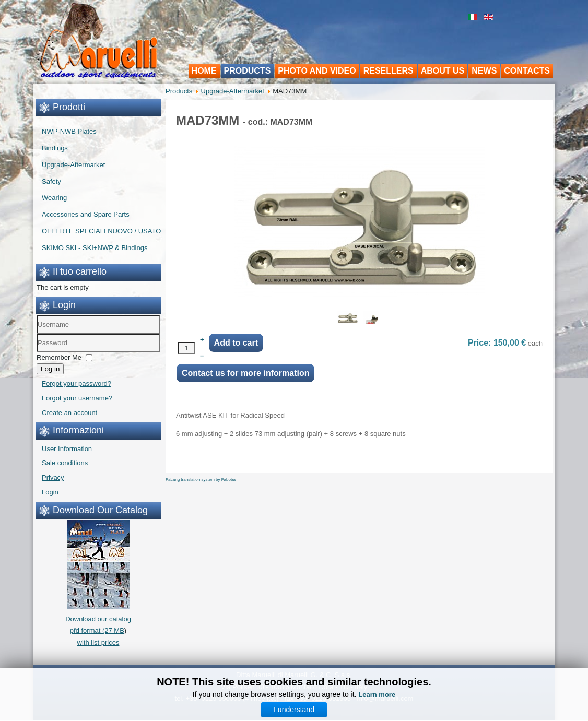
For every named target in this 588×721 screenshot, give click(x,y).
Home (204, 71)
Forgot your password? (77, 383)
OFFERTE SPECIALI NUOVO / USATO (101, 231)
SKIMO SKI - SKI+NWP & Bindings (95, 248)
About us (443, 71)
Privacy (53, 477)
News (484, 71)
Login (50, 492)
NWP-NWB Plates (69, 131)
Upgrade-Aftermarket (73, 165)
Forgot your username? (77, 398)
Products (248, 71)
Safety (51, 181)
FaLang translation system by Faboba (201, 480)
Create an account (69, 413)
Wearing (54, 198)
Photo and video (317, 71)
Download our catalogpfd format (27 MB (98, 619)
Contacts (527, 71)
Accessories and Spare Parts (86, 214)
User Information (67, 449)
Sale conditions (65, 463)
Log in (50, 369)
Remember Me (59, 357)
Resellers (389, 71)
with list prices (98, 642)
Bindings (55, 148)
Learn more (377, 697)
